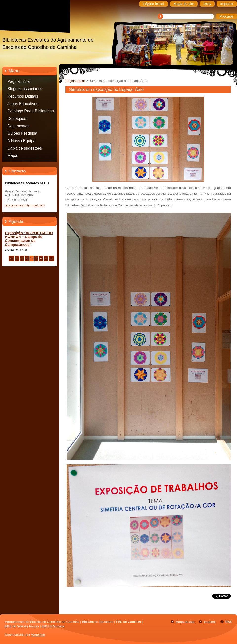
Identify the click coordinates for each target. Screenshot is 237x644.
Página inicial (19, 81)
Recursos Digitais (23, 96)
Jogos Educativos (23, 104)
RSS (229, 622)
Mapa (12, 156)
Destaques (17, 118)
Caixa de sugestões (25, 148)
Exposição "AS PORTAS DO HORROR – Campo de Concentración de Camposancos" (29, 239)
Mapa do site (185, 622)
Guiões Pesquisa (22, 133)
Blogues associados (25, 89)
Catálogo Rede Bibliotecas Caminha (31, 112)
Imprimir (210, 622)
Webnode (38, 635)
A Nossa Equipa (21, 141)
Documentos (18, 126)
